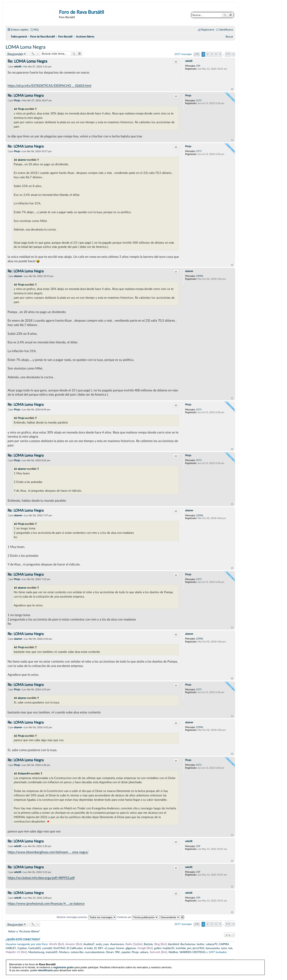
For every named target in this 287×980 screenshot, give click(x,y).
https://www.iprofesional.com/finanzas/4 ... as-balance (46, 904)
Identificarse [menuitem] (226, 30)
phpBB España (134, 972)
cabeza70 (211, 944)
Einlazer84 (24, 774)
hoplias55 (169, 948)
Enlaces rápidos (20, 30)
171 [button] (228, 54)
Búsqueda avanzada (230, 15)
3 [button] (212, 54)
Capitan (22, 948)
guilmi (158, 948)
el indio (88, 948)
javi (189, 948)
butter (201, 944)
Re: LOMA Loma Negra (27, 61)
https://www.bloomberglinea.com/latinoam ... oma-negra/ (48, 852)
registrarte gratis (63, 957)
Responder (15, 54)
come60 (47, 948)
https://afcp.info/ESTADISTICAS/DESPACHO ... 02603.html (49, 86)
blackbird (173, 944)
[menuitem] (229, 37)
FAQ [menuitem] (36, 30)
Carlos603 (34, 948)
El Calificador (75, 948)
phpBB (110, 969)
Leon (224, 948)
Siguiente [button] (233, 54)
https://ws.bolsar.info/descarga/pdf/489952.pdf (41, 878)
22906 (200, 276)
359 (198, 66)
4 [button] (216, 54)
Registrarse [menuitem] (208, 30)
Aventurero (117, 944)
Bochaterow (188, 944)
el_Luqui (110, 948)
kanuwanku (213, 948)
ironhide (181, 948)
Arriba (232, 89)
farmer (120, 948)
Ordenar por (138, 917)
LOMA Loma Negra (26, 47)
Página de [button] (197, 54)
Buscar (225, 15)
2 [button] (208, 54)
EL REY (99, 948)
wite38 (189, 61)
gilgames (131, 948)
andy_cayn (102, 944)
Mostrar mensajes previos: (86, 917)
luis (230, 948)
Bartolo (148, 944)
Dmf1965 (59, 948)
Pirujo (188, 96)
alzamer (22, 160)
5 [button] (220, 54)
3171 (199, 100)
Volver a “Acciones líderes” (24, 931)
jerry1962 (198, 948)
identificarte (45, 960)
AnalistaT (89, 944)
